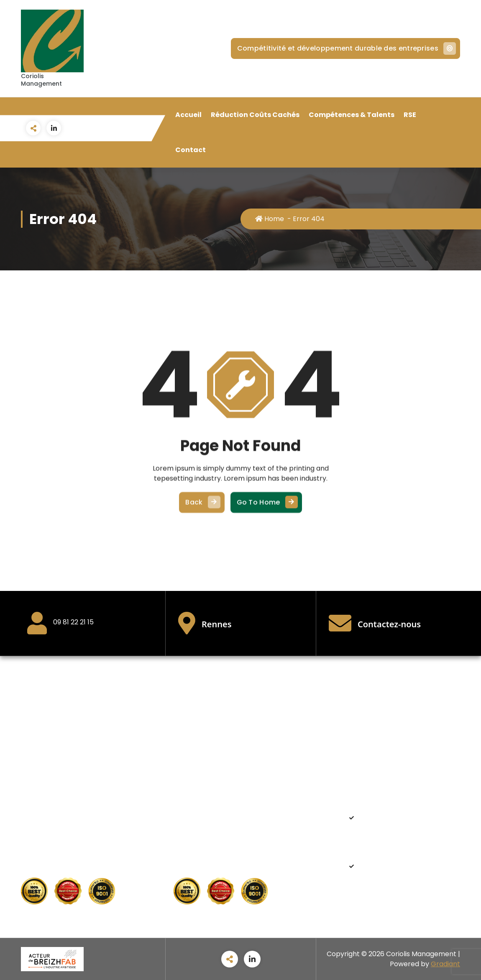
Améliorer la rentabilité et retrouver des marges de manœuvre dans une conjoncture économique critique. (403, 832)
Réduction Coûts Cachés (255, 115)
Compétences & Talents (352, 115)
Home (270, 219)
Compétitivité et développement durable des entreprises (345, 48)
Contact (191, 150)
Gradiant (445, 964)
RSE (410, 115)
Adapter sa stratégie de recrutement (403, 871)
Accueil (188, 115)
